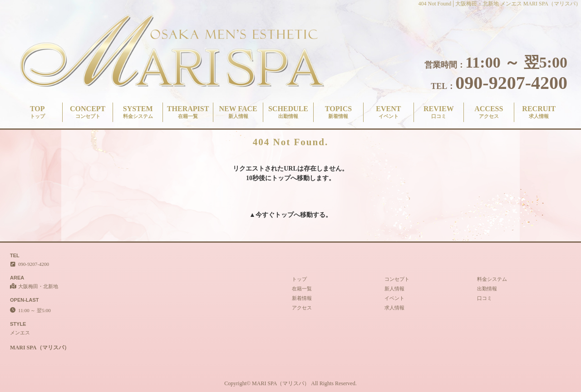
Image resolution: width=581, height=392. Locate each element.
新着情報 (302, 298)
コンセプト (397, 279)
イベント (394, 298)
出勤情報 (487, 289)
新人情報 (394, 289)
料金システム (492, 279)
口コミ (485, 298)
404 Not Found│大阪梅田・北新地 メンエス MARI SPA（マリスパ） (500, 4)
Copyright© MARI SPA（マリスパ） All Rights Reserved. (290, 383)
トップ (284, 215)
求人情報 (394, 308)
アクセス (302, 308)
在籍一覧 (302, 289)
